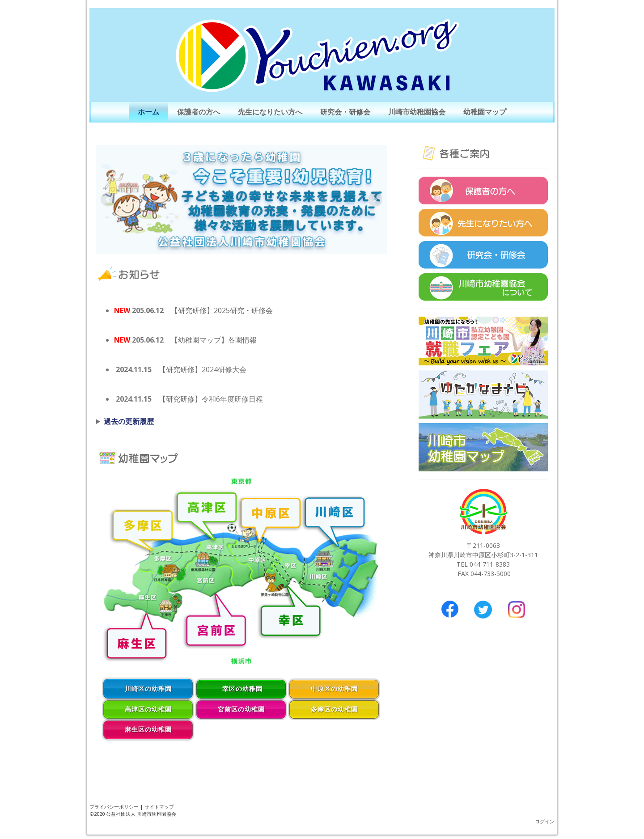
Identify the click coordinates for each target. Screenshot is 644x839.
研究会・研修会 (345, 112)
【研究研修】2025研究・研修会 (222, 310)
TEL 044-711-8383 (483, 564)
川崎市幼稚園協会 (417, 112)
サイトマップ (159, 807)
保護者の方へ (199, 112)
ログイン (545, 821)
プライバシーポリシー (114, 807)
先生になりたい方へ (270, 112)
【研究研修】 (180, 369)
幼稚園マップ (485, 112)
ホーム (148, 112)
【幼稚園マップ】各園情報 (214, 340)
